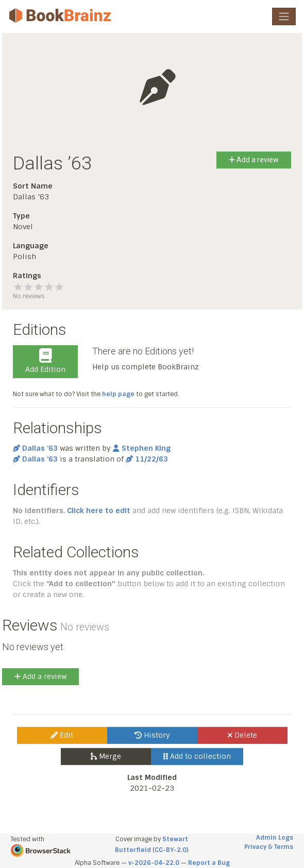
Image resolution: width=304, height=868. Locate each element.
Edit (62, 735)
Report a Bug (209, 863)
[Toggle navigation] (284, 16)
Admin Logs (275, 838)
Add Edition (45, 361)
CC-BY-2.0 (171, 850)
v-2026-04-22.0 (154, 863)
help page (118, 394)
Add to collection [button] (197, 756)
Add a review (254, 160)
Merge (106, 756)
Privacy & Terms (269, 847)
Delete (242, 735)
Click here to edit (99, 510)
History (152, 735)
